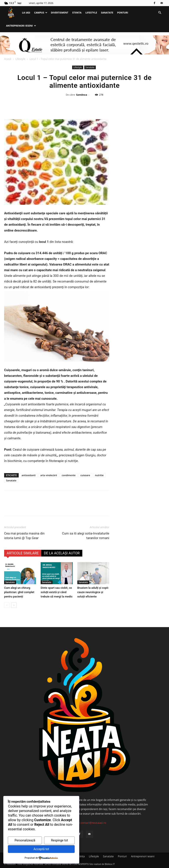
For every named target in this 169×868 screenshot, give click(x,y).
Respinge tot (60, 840)
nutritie (99, 475)
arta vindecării (49, 475)
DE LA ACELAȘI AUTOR (62, 553)
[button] (160, 13)
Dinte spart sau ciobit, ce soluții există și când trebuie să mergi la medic (57, 592)
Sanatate (107, 13)
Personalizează (25, 840)
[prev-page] (7, 605)
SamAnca (82, 95)
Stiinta (77, 13)
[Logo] (12, 13)
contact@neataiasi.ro (93, 823)
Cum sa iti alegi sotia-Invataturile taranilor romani (86, 536)
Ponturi (123, 13)
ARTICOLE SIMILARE (23, 553)
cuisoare (85, 475)
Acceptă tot (41, 849)
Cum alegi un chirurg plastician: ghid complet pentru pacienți (19, 592)
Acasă (8, 59)
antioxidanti (28, 475)
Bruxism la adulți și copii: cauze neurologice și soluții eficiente (93, 592)
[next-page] (14, 605)
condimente (69, 475)
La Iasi (26, 13)
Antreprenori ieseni (21, 26)
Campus (41, 13)
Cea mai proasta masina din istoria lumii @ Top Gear (24, 536)
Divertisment (60, 13)
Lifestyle (91, 13)
